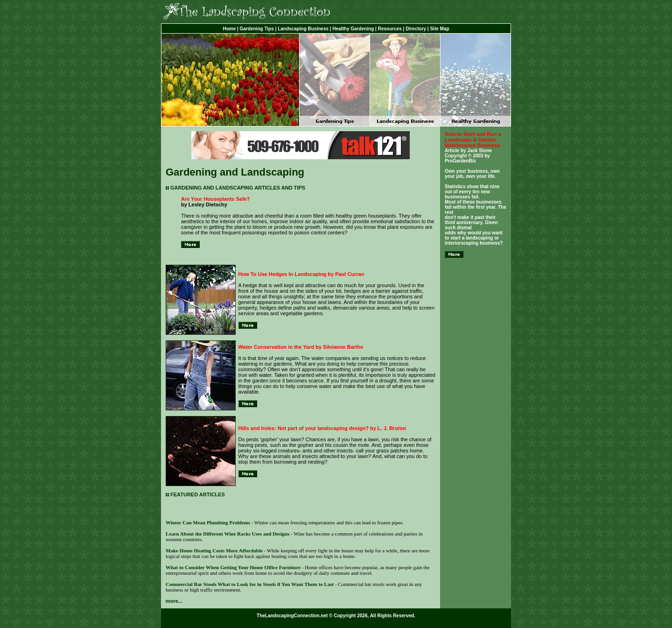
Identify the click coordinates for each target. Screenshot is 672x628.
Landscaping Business (303, 29)
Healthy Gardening (353, 29)
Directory (416, 29)
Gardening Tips (257, 29)
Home (229, 29)
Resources (390, 29)
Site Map (439, 29)
